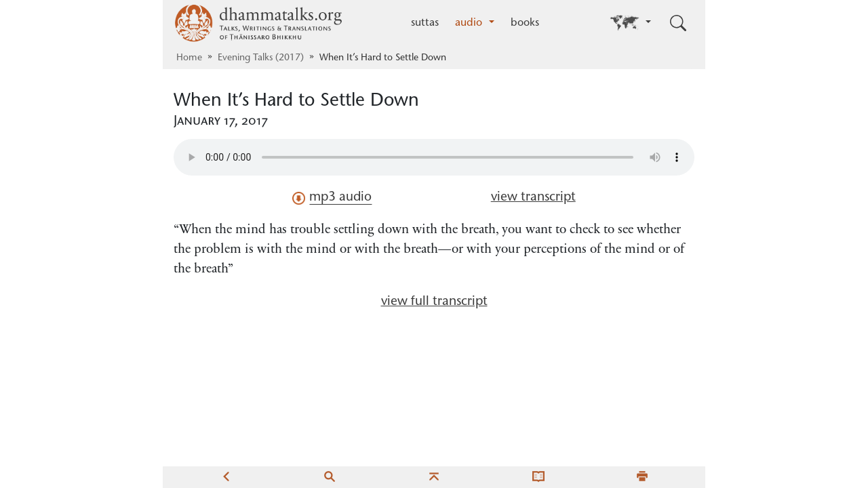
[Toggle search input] (678, 23)
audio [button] (470, 23)
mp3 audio (332, 198)
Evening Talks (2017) (261, 58)
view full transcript (434, 302)
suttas (425, 23)
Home (189, 58)
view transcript (533, 198)
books (525, 23)
